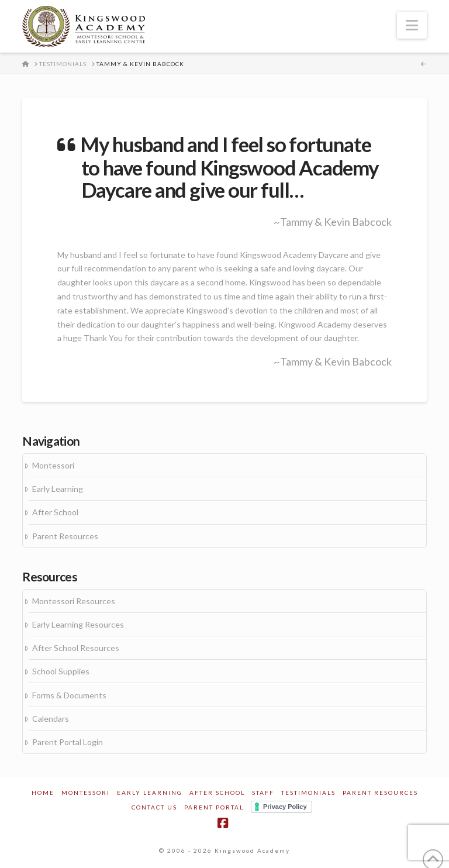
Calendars (51, 719)
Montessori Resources (74, 601)
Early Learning (58, 489)
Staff (263, 793)
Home (43, 793)
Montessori (53, 465)
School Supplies (61, 671)
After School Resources (76, 648)
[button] (412, 25)
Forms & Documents (69, 695)
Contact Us (154, 807)
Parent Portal (214, 807)
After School (55, 512)
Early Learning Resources (78, 624)
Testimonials (308, 793)
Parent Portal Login (68, 742)
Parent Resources (65, 536)
